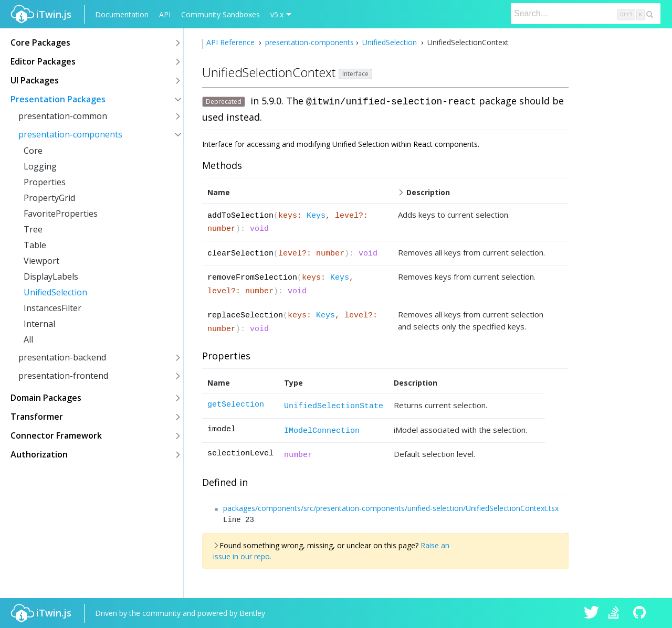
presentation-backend (62, 357)
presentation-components (70, 134)
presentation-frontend (63, 376)
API (165, 14)
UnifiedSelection (55, 292)
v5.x (277, 14)
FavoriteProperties (61, 214)
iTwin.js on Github (641, 613)
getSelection (236, 405)
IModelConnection (322, 431)
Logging (40, 166)
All (28, 339)
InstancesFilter (52, 308)
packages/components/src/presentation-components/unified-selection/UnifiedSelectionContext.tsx (391, 508)
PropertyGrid (49, 198)
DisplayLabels (51, 276)
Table (35, 245)
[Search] (586, 14)
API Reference (232, 42)
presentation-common (63, 116)
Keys (316, 216)
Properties (45, 182)
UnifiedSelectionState (334, 406)
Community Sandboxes (220, 14)
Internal (39, 324)
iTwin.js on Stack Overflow (616, 613)
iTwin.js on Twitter (592, 613)
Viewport (41, 261)
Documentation (122, 14)
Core (33, 151)
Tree (33, 229)
